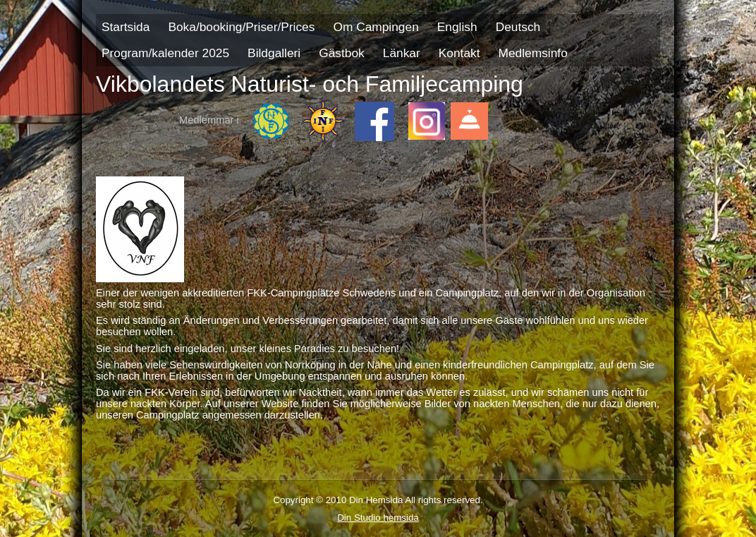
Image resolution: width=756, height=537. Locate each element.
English (457, 27)
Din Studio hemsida (378, 518)
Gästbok (342, 53)
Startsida (126, 27)
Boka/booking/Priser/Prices (241, 27)
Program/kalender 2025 (165, 53)
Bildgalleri (274, 53)
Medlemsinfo (533, 53)
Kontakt (459, 53)
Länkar (402, 53)
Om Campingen (376, 27)
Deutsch (518, 27)
